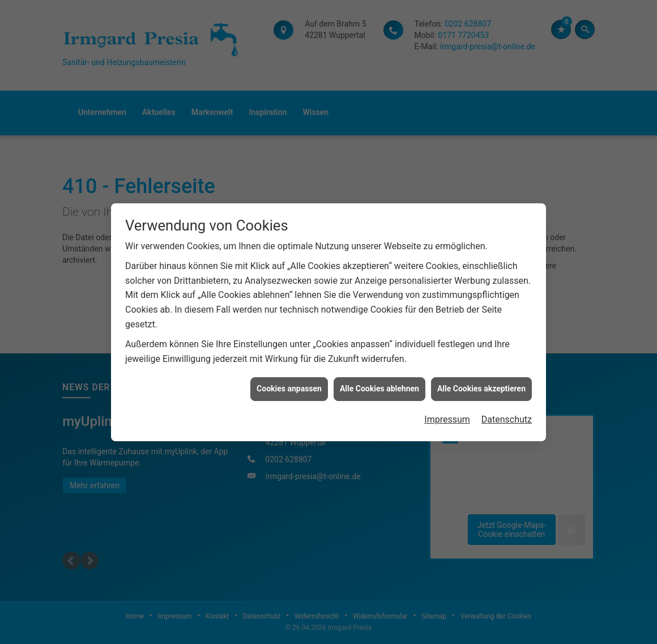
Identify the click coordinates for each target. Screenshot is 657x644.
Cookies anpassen (289, 386)
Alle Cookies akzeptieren (481, 386)
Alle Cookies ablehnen (379, 386)
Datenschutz (507, 417)
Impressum (447, 417)
